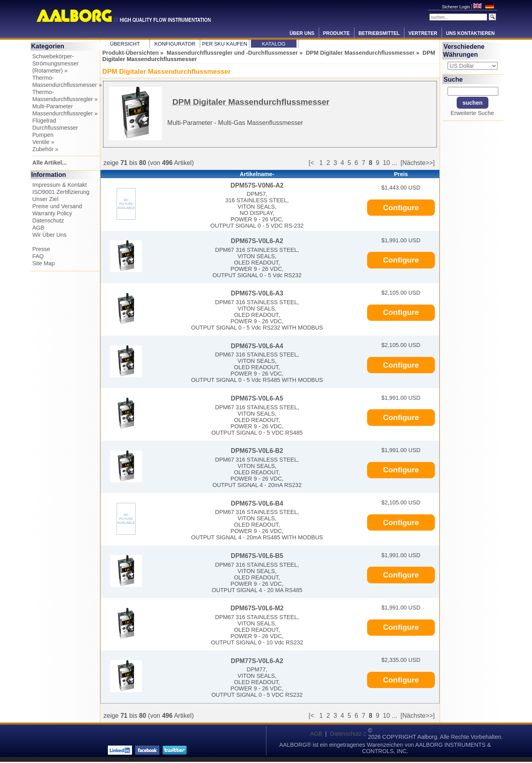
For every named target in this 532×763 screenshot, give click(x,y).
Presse (41, 249)
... (394, 163)
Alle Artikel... (50, 163)
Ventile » (43, 142)
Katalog (274, 44)
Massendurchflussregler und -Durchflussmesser (232, 53)
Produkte (336, 33)
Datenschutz (48, 220)
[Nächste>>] (417, 163)
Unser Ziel (46, 199)
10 (387, 163)
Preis (401, 174)
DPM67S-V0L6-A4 (257, 346)
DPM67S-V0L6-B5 (257, 556)
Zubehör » (46, 149)
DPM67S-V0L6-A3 (257, 293)
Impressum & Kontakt (60, 185)
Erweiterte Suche (472, 113)
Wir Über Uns (50, 235)
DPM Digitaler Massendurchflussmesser (360, 53)
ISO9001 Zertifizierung (61, 192)
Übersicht (125, 44)
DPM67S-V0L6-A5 (257, 398)
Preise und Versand (57, 206)
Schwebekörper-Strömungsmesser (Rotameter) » (56, 63)
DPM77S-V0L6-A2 (257, 661)
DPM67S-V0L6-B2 (257, 451)
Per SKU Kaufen (225, 44)
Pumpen (43, 135)
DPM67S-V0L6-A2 (257, 241)
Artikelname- (257, 174)
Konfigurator (175, 44)
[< (314, 163)
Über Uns (302, 33)
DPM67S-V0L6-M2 (257, 608)
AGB (38, 228)
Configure (401, 208)
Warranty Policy (52, 213)
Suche (453, 79)
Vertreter (423, 33)
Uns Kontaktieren (470, 33)
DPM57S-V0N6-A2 (257, 185)
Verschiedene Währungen (464, 51)
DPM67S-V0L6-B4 (257, 503)
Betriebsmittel (379, 33)
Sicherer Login (457, 7)
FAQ (38, 256)
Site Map (44, 263)
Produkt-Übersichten (130, 53)
